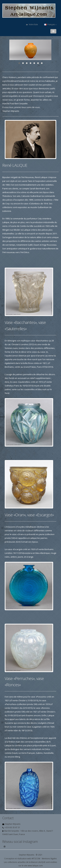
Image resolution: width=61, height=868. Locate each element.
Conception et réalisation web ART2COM (22, 858)
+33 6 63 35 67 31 (12, 827)
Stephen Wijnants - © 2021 (31, 855)
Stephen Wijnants (13, 824)
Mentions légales (49, 858)
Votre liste (32, 24)
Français (50, 24)
